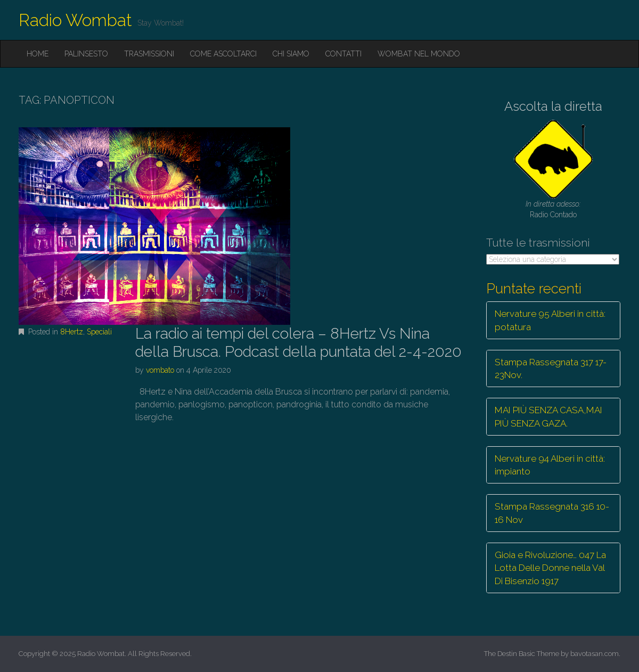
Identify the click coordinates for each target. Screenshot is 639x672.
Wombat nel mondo (419, 54)
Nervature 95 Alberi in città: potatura (550, 320)
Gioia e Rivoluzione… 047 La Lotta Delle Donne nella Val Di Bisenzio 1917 (550, 568)
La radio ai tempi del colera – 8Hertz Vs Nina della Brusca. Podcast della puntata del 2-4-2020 (298, 343)
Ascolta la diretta (553, 106)
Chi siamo (291, 54)
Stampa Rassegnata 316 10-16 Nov (552, 513)
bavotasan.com (595, 654)
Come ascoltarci (223, 54)
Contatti (343, 54)
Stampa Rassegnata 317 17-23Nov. (551, 368)
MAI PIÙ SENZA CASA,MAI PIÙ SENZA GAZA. (548, 416)
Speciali (99, 332)
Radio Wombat (75, 20)
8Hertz (72, 332)
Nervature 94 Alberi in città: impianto (550, 465)
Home (38, 54)
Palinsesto (86, 54)
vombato (160, 370)
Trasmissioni (149, 54)
